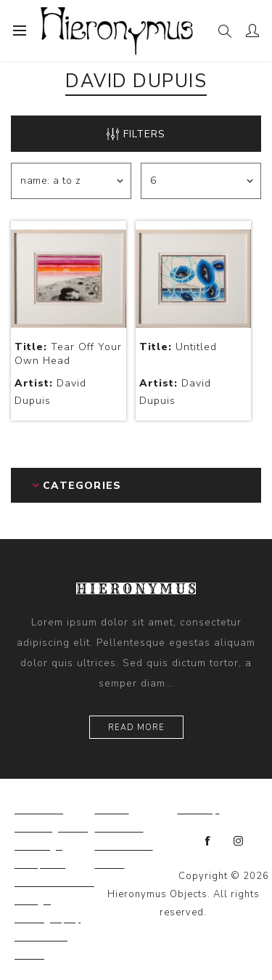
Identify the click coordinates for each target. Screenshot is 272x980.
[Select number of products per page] (201, 181)
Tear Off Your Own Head (68, 354)
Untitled (178, 347)
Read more (136, 728)
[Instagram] (239, 841)
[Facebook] (208, 841)
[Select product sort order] (71, 181)
